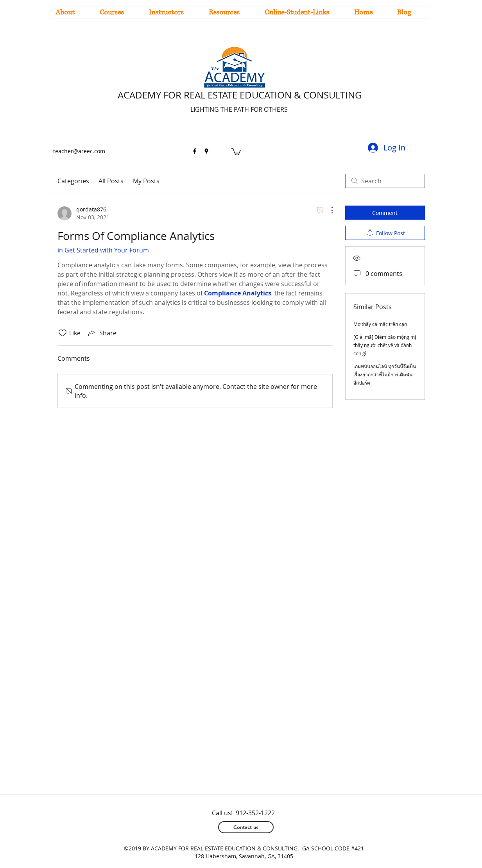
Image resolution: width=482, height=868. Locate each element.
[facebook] (195, 151)
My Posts (146, 181)
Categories (73, 181)
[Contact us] (246, 827)
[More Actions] (328, 210)
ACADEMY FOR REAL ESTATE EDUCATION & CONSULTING (240, 95)
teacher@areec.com (79, 151)
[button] (236, 151)
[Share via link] (102, 333)
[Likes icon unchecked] (63, 333)
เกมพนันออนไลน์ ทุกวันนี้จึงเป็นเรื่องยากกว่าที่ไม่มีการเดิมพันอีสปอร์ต (385, 374)
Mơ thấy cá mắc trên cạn (380, 324)
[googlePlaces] (206, 151)
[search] (385, 181)
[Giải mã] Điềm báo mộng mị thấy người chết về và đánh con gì (385, 345)
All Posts (111, 181)
